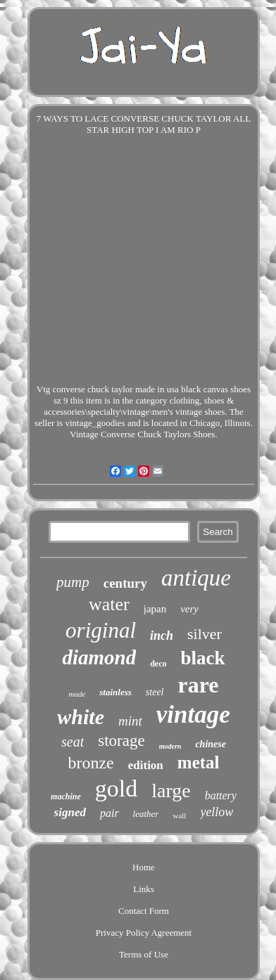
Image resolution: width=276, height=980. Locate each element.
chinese (211, 744)
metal (199, 762)
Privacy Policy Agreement (144, 933)
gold (116, 788)
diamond (99, 657)
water (109, 604)
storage (121, 741)
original (101, 630)
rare (198, 685)
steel (155, 692)
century (125, 583)
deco (158, 664)
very (189, 609)
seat (73, 742)
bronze (90, 763)
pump (73, 582)
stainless (115, 692)
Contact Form (144, 911)
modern (170, 746)
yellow (217, 812)
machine (66, 797)
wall (179, 815)
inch (162, 636)
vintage (193, 715)
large (171, 791)
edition (146, 765)
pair (109, 813)
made (77, 694)
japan (155, 609)
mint (130, 721)
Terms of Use (144, 954)
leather (146, 814)
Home (144, 867)
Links (144, 889)
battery (221, 795)
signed (70, 812)
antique (196, 578)
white (81, 717)
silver (205, 634)
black (203, 658)
